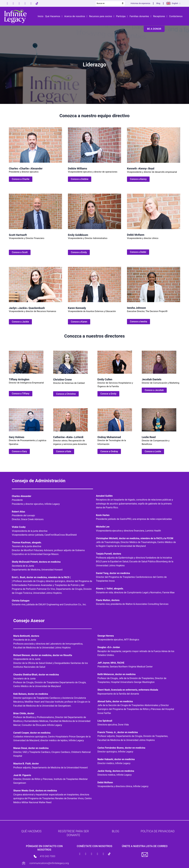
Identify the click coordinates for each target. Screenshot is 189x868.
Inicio (40, 16)
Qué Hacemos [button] (54, 16)
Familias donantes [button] (140, 16)
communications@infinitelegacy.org (49, 863)
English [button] (176, 3)
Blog (158, 3)
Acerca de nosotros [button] (76, 16)
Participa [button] (122, 16)
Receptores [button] (160, 16)
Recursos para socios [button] (102, 16)
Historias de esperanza (140, 3)
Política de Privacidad (158, 831)
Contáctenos (176, 16)
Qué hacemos (31, 831)
